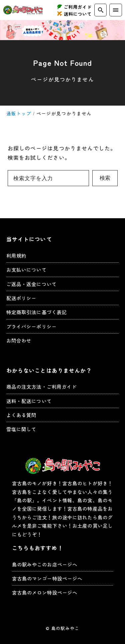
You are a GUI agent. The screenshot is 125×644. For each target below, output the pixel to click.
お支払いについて (26, 270)
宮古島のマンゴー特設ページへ (47, 578)
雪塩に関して (21, 429)
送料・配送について (29, 401)
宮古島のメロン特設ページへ (45, 592)
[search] (100, 10)
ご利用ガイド (78, 7)
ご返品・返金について (31, 284)
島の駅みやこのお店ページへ (45, 564)
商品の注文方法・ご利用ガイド (42, 387)
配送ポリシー (21, 298)
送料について (78, 14)
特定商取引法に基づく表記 (36, 312)
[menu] (115, 10)
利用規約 (16, 255)
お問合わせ (19, 340)
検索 (105, 178)
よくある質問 (21, 415)
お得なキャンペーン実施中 (62, 30)
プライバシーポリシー (31, 326)
